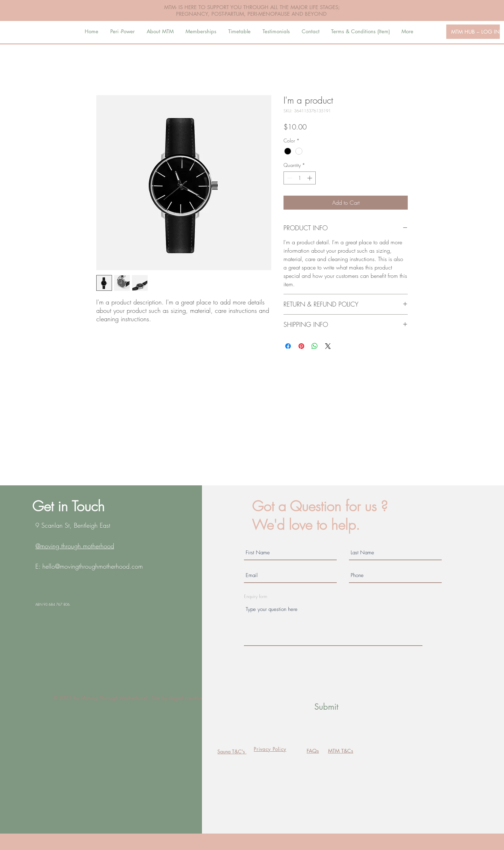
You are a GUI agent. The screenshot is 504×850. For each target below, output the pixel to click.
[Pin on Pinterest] (301, 346)
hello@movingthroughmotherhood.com (93, 566)
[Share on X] (328, 346)
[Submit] (326, 707)
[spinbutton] (300, 178)
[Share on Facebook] (288, 346)
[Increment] (310, 178)
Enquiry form (255, 596)
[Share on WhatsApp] (315, 346)
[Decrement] (289, 178)
